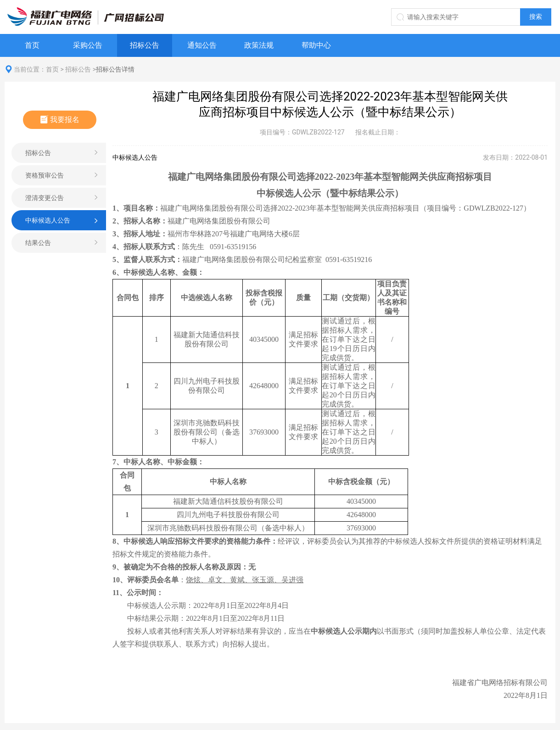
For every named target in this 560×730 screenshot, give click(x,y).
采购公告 (88, 45)
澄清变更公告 (45, 198)
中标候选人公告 (48, 220)
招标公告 (145, 45)
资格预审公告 (45, 175)
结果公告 (38, 243)
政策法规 (259, 45)
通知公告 (202, 45)
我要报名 (60, 120)
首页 (32, 45)
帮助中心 (316, 45)
